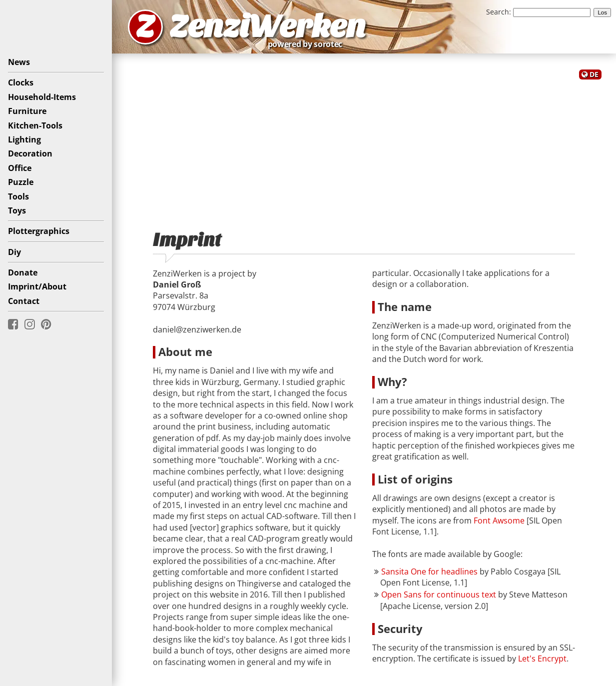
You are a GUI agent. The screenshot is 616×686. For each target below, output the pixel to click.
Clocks (21, 82)
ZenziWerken (268, 27)
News (19, 62)
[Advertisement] (364, 149)
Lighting (24, 139)
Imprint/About (37, 286)
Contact (24, 301)
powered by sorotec (308, 44)
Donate (23, 272)
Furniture (27, 111)
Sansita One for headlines (429, 571)
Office (20, 168)
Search (498, 12)
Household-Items (42, 97)
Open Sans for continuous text (439, 594)
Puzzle (21, 182)
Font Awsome (499, 520)
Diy (14, 252)
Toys (17, 210)
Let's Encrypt (542, 658)
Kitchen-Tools (35, 125)
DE (594, 74)
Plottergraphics (39, 231)
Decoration (30, 153)
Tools (18, 196)
